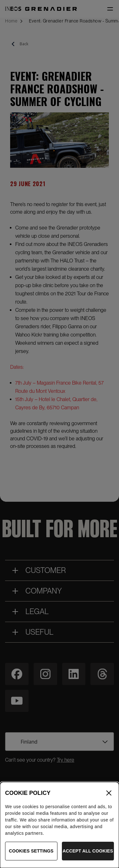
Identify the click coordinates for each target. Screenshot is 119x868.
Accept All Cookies (88, 855)
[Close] (109, 796)
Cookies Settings (31, 855)
